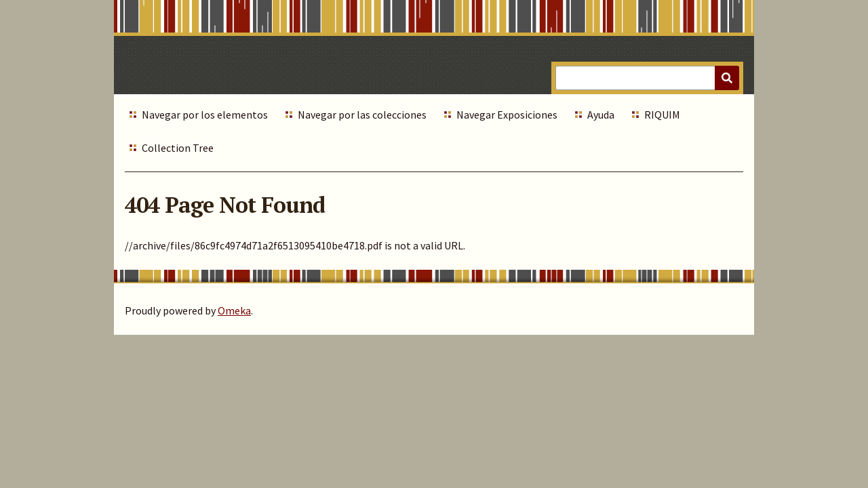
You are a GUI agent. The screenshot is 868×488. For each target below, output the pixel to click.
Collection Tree (178, 148)
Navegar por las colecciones (362, 115)
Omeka (234, 310)
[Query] (647, 78)
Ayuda (601, 115)
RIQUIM (662, 115)
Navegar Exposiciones (507, 115)
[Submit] (727, 78)
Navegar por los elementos (205, 115)
